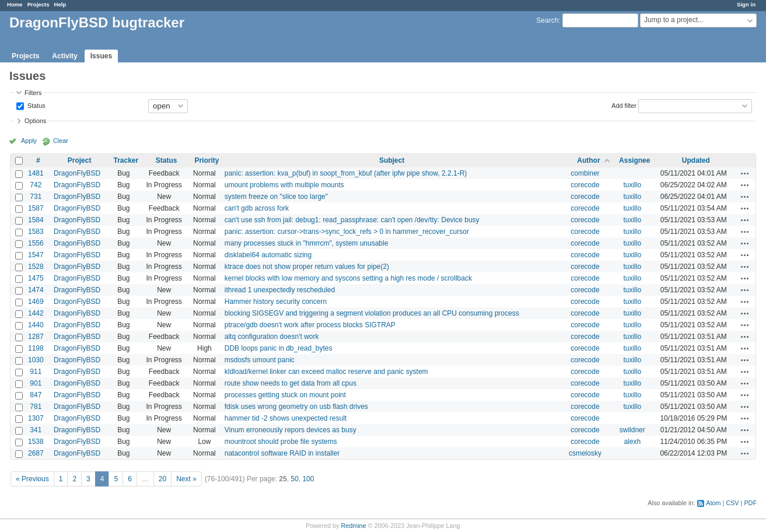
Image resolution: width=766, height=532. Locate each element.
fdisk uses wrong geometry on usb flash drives (296, 407)
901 (36, 383)
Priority (207, 160)
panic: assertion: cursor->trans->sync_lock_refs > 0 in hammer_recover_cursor (347, 232)
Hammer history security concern (276, 302)
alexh (632, 442)
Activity (64, 56)
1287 (36, 337)
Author (588, 160)
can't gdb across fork (257, 208)
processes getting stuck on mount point (285, 395)
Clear (61, 141)
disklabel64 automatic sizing (268, 255)
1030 (36, 360)
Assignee (634, 160)
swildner (632, 430)
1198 (36, 348)
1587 (36, 208)
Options (35, 121)
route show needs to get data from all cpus (291, 383)
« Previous (32, 479)
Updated (696, 160)
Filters (33, 93)
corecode (585, 185)
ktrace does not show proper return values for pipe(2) (307, 267)
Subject (392, 160)
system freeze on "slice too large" (276, 197)
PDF (750, 503)
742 (36, 185)
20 (162, 479)
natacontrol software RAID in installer (282, 453)
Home (15, 4)
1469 (36, 302)
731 (36, 197)
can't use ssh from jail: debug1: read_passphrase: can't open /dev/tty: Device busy (352, 220)
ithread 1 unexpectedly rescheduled (280, 290)
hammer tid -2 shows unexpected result (286, 418)
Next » (186, 479)
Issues (101, 56)
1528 (36, 267)
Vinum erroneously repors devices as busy (291, 430)
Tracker (126, 160)
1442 (36, 313)
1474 (36, 290)
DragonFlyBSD (77, 173)
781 (36, 407)
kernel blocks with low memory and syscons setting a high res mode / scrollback (348, 278)
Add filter (624, 105)
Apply (29, 141)
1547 (36, 255)
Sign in (746, 4)
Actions (745, 173)
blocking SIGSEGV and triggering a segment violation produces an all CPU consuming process (372, 313)
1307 (36, 418)
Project (80, 160)
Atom (713, 503)
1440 (36, 325)
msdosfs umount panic (260, 360)
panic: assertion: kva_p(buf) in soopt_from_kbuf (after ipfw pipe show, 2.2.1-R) (346, 173)
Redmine (353, 526)
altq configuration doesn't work (272, 337)
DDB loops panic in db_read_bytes (279, 348)
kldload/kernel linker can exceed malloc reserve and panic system (326, 372)
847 (36, 395)
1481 (36, 173)
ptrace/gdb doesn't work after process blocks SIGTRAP (310, 325)
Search (547, 20)
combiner (585, 173)
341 (36, 430)
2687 (36, 453)
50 (294, 479)
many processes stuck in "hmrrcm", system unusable (307, 243)
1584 (36, 220)
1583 (36, 232)
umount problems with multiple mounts (284, 185)
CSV (732, 503)
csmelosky (585, 453)
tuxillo (632, 185)
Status (36, 105)
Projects (39, 4)
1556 (36, 243)
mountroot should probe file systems (281, 442)
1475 (36, 278)
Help (60, 4)
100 (308, 479)
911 (36, 372)
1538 (36, 442)
